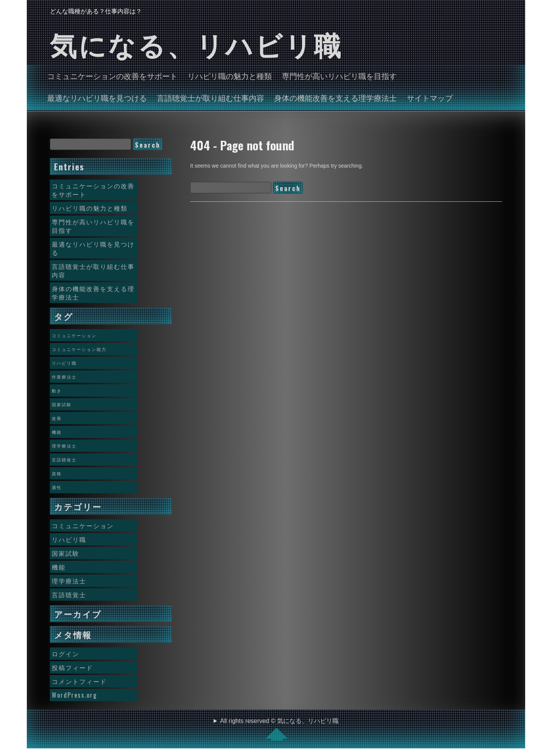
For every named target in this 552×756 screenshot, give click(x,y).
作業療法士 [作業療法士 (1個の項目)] (64, 377)
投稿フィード (72, 667)
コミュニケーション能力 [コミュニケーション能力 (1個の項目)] (79, 349)
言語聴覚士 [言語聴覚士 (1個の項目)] (64, 460)
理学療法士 (69, 581)
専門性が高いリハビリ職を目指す (339, 76)
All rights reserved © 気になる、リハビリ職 (279, 729)
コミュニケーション (83, 525)
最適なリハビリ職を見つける (97, 97)
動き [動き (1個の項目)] (57, 390)
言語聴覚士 (69, 595)
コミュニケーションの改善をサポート (112, 76)
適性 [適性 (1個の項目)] (57, 487)
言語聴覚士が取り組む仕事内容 (210, 97)
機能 (59, 567)
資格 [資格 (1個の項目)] (57, 473)
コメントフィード (79, 681)
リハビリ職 (69, 539)
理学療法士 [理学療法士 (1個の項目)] (64, 446)
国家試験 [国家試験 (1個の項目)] (62, 404)
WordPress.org (74, 695)
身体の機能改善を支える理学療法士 (335, 97)
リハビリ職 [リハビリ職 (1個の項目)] (64, 363)
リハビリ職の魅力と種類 (230, 76)
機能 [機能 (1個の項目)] (57, 432)
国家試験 (66, 553)
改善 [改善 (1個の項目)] (57, 418)
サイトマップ (430, 97)
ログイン (66, 654)
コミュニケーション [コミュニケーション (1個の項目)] (74, 335)
